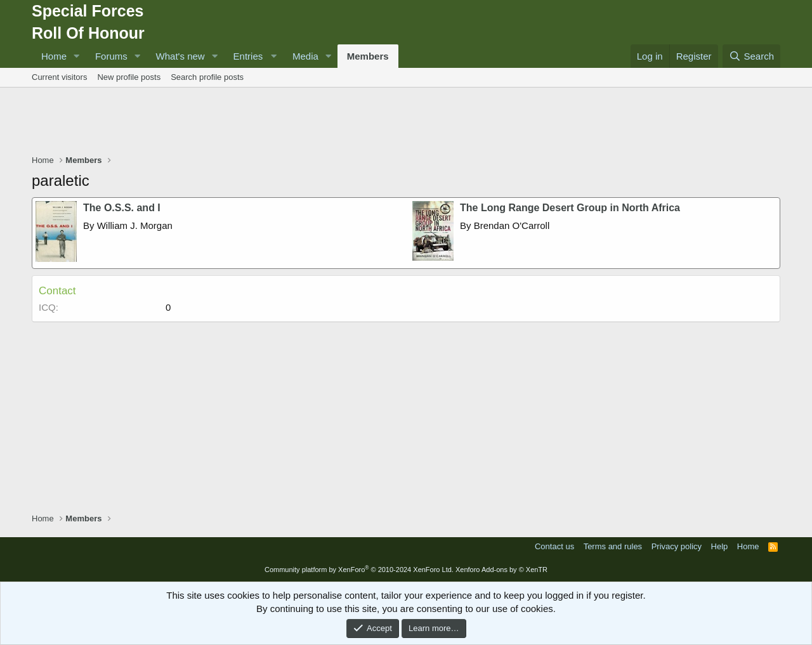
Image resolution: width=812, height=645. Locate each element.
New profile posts (129, 77)
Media (305, 56)
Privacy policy (677, 546)
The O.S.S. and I (122, 208)
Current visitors (59, 77)
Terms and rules (613, 546)
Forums (111, 56)
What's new (180, 56)
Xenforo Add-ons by (501, 570)
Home (54, 56)
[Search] (751, 56)
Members (368, 56)
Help (720, 546)
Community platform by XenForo (359, 570)
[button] (77, 56)
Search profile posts (207, 77)
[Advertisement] (406, 122)
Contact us (554, 546)
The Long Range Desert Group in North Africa (570, 208)
